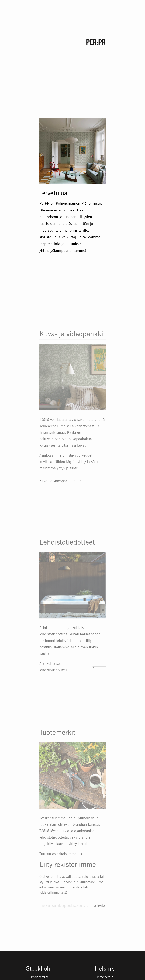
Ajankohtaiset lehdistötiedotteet (53, 673)
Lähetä (99, 907)
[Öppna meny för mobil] (42, 42)
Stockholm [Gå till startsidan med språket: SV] (40, 969)
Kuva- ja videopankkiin (57, 488)
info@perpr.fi (105, 977)
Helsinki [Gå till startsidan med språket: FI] (105, 969)
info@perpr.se (40, 977)
